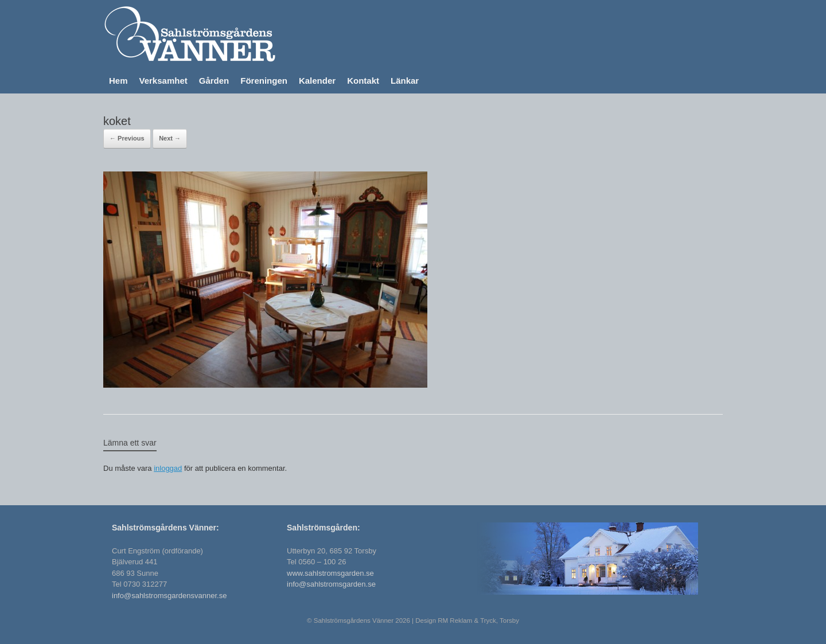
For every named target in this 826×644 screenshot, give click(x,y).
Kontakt (363, 81)
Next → (170, 138)
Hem (118, 81)
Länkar (405, 81)
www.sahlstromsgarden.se (330, 573)
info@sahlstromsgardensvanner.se (169, 596)
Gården (214, 81)
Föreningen (264, 81)
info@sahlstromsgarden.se (331, 584)
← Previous (127, 138)
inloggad (168, 468)
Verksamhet (163, 81)
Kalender (317, 81)
